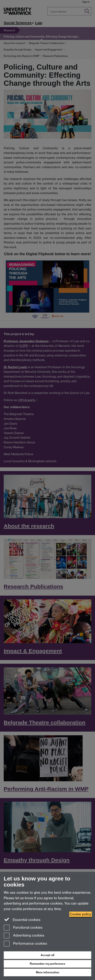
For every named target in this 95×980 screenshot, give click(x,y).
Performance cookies (25, 944)
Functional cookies (23, 928)
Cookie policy (81, 914)
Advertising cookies (24, 936)
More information (47, 972)
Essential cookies (22, 919)
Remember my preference (47, 964)
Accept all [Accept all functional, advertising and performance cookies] (47, 955)
